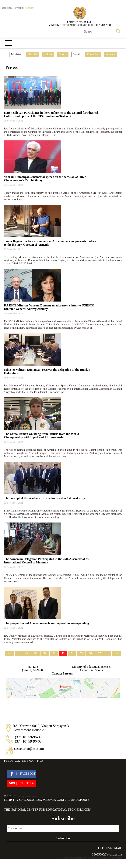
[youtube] (21, 783)
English (30, 8)
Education (93, 54)
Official (32, 54)
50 (36, 653)
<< (10, 653)
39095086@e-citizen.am (107, 854)
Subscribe (63, 838)
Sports (63, 54)
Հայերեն (7, 8)
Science (110, 54)
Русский (20, 8)
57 (99, 653)
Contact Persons (62, 673)
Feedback (12, 761)
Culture (48, 54)
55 (81, 653)
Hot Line (33, 668)
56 (90, 653)
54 (72, 653)
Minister (16, 54)
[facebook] (21, 774)
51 (45, 653)
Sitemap (29, 761)
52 (54, 653)
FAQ (40, 761)
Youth (77, 54)
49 (27, 653)
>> (116, 653)
